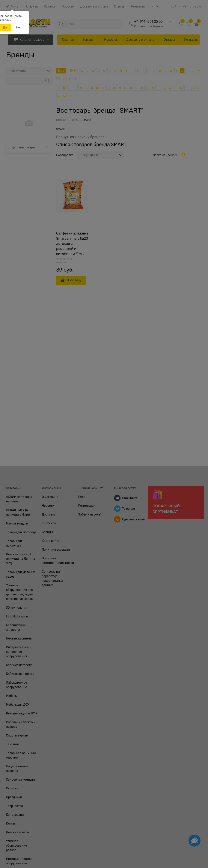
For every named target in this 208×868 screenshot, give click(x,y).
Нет (19, 27)
